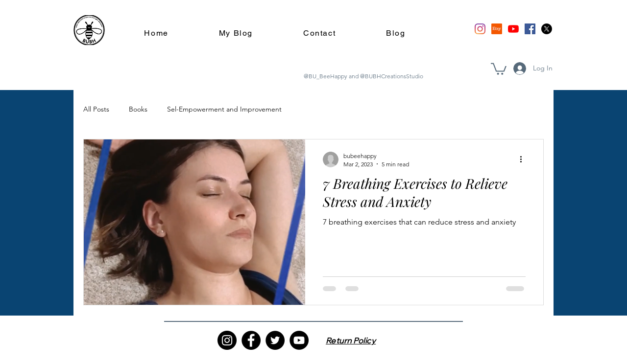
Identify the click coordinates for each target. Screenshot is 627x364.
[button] (499, 68)
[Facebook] (530, 29)
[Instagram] (480, 29)
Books (138, 109)
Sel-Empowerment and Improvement (224, 109)
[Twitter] (275, 340)
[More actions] (524, 159)
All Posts (96, 109)
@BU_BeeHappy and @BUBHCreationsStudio (363, 76)
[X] (547, 29)
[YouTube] (513, 29)
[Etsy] (497, 29)
